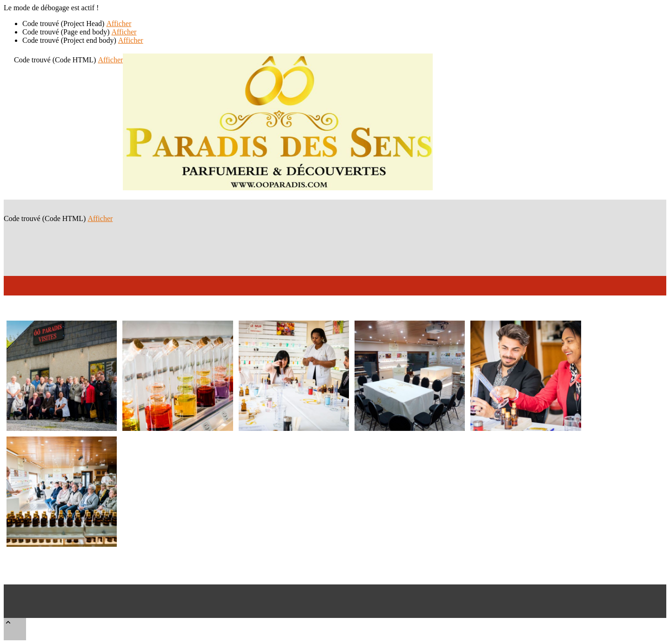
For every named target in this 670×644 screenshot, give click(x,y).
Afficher (119, 23)
